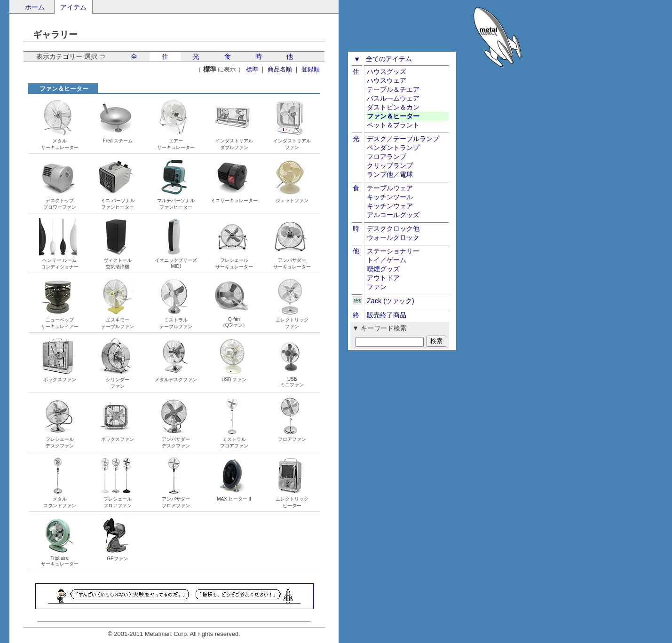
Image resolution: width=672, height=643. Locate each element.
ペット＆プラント (393, 125)
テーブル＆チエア (393, 89)
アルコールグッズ (393, 215)
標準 (252, 69)
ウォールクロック (393, 237)
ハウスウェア (387, 80)
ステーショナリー (393, 251)
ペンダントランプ (393, 148)
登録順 (311, 69)
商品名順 (280, 69)
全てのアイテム (389, 59)
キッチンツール (390, 197)
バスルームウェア (393, 98)
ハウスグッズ (387, 71)
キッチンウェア (390, 206)
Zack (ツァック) (391, 301)
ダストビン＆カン (393, 107)
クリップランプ (390, 165)
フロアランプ (387, 157)
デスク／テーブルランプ (403, 139)
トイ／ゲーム (387, 260)
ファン (377, 287)
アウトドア (383, 278)
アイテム (73, 7)
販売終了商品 (387, 315)
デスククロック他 (393, 228)
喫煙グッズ (383, 269)
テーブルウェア (390, 188)
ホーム (35, 7)
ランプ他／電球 (390, 174)
